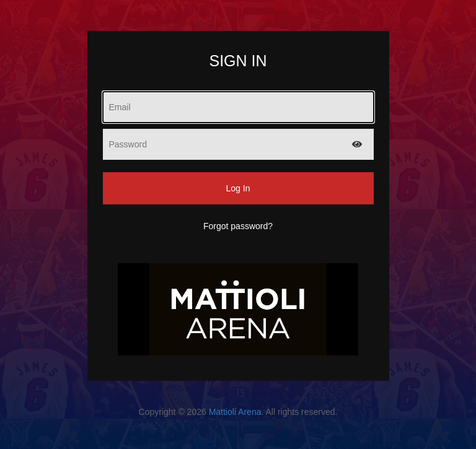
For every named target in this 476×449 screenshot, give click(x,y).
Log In (238, 188)
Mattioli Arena (235, 412)
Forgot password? (238, 226)
